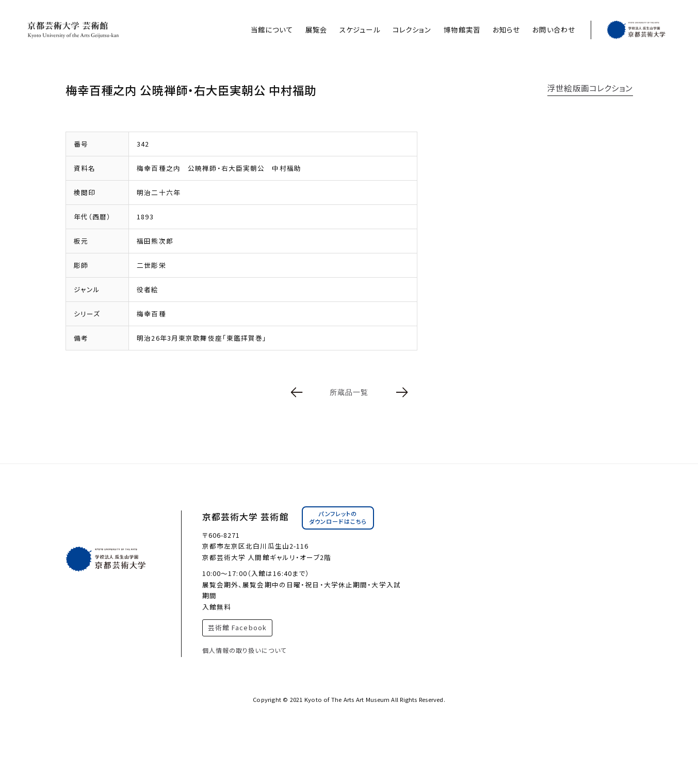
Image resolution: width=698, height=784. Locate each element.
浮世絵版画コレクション (590, 88)
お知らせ (506, 30)
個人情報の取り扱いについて (245, 650)
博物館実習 (462, 30)
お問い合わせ (554, 30)
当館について (272, 30)
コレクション (412, 30)
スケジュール (360, 30)
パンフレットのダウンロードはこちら (338, 518)
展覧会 (316, 30)
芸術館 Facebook (237, 627)
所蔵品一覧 (349, 392)
